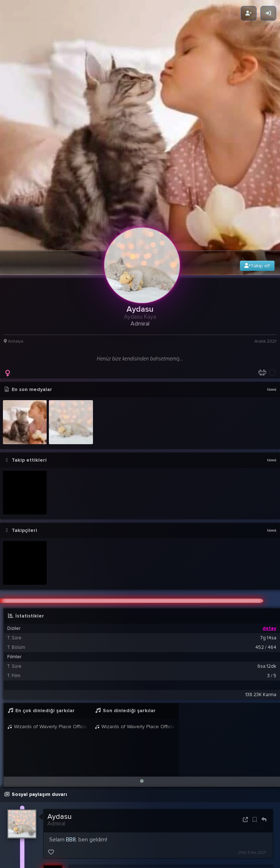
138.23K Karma (261, 624)
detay (269, 557)
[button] (142, 710)
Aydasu (60, 746)
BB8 (71, 769)
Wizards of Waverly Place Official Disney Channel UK (47, 656)
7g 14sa (268, 567)
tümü (272, 319)
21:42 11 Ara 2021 (252, 782)
